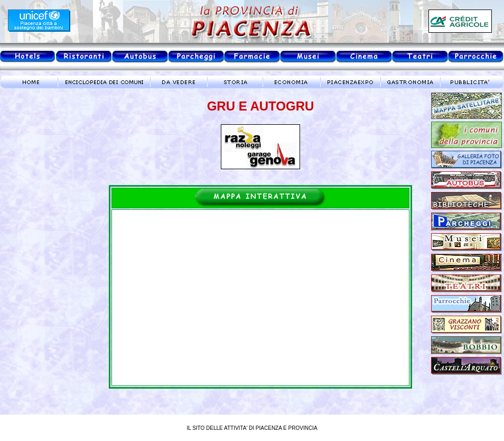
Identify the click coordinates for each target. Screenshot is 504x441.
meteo (45, 187)
